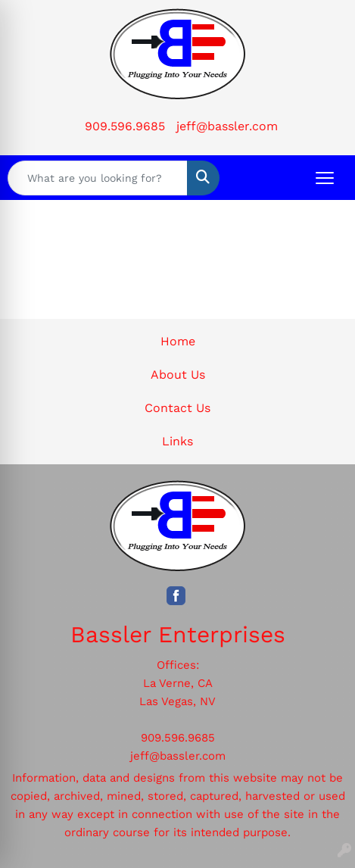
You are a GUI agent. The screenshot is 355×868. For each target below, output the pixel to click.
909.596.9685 (125, 126)
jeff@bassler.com (227, 126)
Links (177, 441)
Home (178, 341)
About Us (178, 375)
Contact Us (177, 408)
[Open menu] (325, 178)
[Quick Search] (98, 178)
